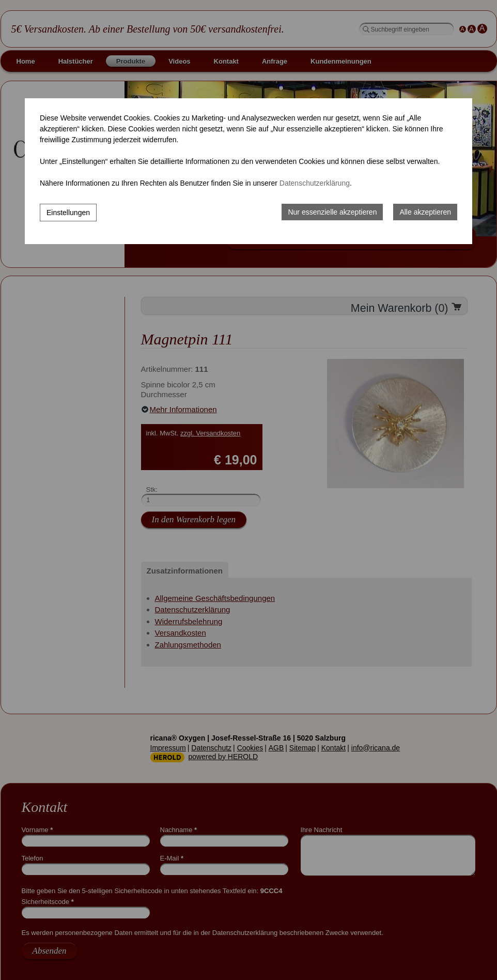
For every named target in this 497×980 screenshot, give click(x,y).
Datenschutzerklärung (315, 183)
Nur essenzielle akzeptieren (332, 212)
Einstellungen (68, 213)
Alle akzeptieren (425, 212)
